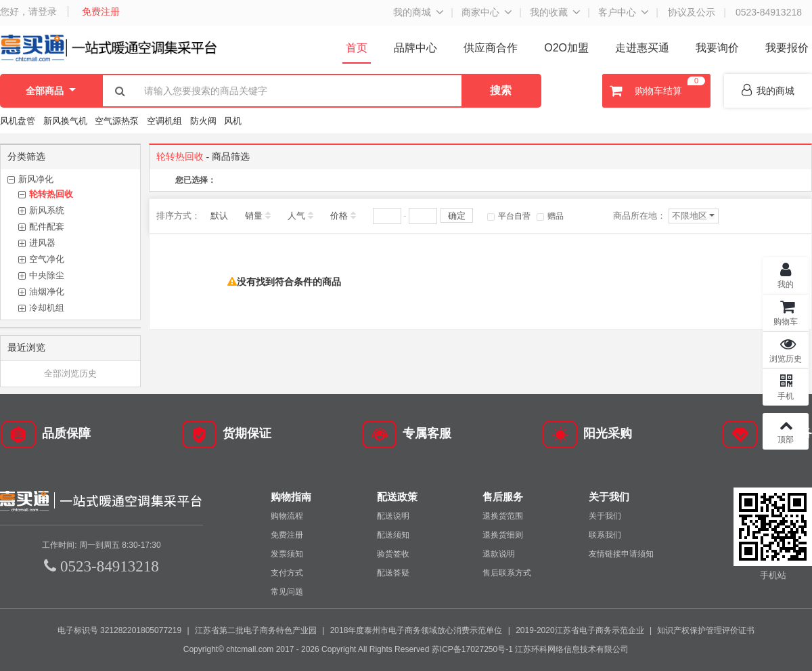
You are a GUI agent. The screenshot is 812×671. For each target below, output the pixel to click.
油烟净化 (47, 291)
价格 (339, 216)
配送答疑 (393, 573)
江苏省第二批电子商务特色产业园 (256, 630)
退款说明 (499, 554)
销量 (254, 216)
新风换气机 (67, 121)
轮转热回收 (51, 194)
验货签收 (393, 554)
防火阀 (203, 121)
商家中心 (480, 12)
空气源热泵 (117, 121)
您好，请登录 (28, 12)
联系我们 (605, 535)
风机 (233, 121)
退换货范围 (503, 516)
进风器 (42, 243)
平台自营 (509, 216)
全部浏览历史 (70, 373)
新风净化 (36, 179)
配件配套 (47, 226)
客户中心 (617, 12)
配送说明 (393, 516)
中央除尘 (47, 275)
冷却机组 (47, 308)
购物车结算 (656, 91)
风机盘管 (18, 121)
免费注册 (101, 12)
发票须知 (287, 554)
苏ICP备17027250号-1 (472, 649)
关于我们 (605, 516)
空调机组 (164, 121)
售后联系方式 (507, 573)
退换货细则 (503, 535)
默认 (219, 216)
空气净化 (47, 259)
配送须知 (393, 535)
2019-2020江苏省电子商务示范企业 (580, 630)
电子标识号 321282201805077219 (119, 630)
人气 (296, 216)
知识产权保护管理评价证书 (706, 630)
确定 (457, 216)
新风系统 (47, 210)
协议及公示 (692, 12)
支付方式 (287, 573)
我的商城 (412, 12)
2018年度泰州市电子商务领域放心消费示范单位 (416, 630)
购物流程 (287, 516)
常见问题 (287, 592)
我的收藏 (549, 12)
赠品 (550, 216)
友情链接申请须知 (621, 554)
